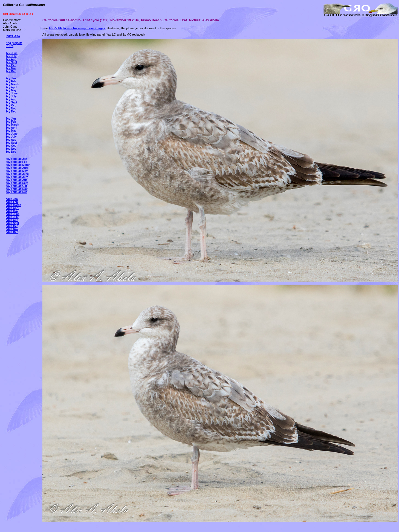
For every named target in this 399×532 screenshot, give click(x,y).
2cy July (11, 96)
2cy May (11, 90)
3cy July (11, 137)
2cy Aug (11, 99)
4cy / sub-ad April (17, 168)
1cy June (12, 53)
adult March (13, 205)
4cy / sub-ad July (17, 177)
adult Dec (12, 232)
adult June (13, 214)
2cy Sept (11, 102)
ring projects (14, 43)
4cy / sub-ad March (18, 165)
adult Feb (12, 202)
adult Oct (12, 226)
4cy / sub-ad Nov (17, 189)
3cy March (12, 125)
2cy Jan (11, 78)
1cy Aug (11, 59)
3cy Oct (11, 146)
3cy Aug (11, 140)
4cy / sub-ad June (17, 174)
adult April (12, 208)
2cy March (12, 84)
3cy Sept (11, 143)
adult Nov (12, 229)
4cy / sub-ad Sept (17, 183)
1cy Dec (11, 71)
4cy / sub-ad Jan (16, 159)
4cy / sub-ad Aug (17, 180)
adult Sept (12, 223)
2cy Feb (11, 81)
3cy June (12, 134)
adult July (12, 217)
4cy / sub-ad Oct (16, 186)
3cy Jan (11, 119)
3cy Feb (11, 122)
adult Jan (12, 199)
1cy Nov (11, 68)
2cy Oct (11, 105)
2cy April (11, 87)
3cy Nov (11, 149)
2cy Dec (11, 112)
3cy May (11, 131)
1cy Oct (11, 65)
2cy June (12, 93)
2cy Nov (11, 109)
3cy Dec (11, 152)
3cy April (11, 128)
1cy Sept (11, 62)
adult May (12, 211)
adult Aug (12, 220)
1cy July (11, 56)
